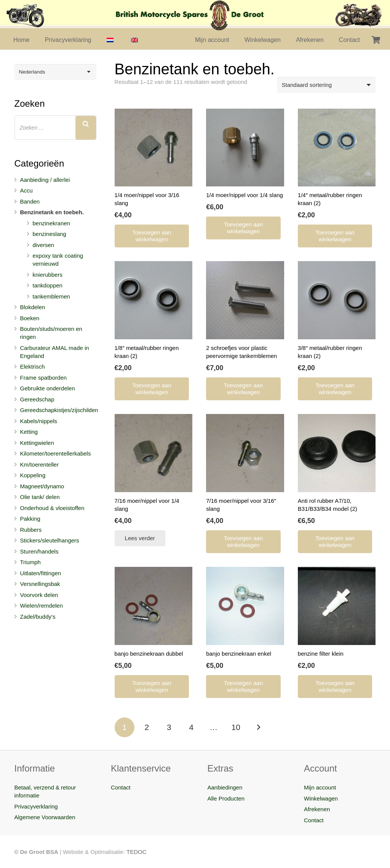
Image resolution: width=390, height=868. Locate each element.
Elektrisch (33, 367)
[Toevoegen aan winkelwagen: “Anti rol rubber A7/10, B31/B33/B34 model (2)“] (335, 542)
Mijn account (320, 787)
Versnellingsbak (40, 584)
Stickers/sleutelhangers (50, 540)
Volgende (258, 728)
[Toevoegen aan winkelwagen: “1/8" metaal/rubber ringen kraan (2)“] (152, 389)
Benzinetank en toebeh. (52, 212)
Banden (30, 201)
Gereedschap (37, 399)
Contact (121, 787)
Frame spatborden (44, 378)
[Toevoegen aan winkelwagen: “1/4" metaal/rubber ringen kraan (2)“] (335, 236)
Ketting (29, 432)
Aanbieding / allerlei (45, 180)
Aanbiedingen (225, 787)
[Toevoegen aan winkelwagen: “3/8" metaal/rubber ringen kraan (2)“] (335, 389)
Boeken (30, 318)
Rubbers (31, 530)
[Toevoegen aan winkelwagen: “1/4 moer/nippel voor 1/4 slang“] (243, 228)
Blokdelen (33, 307)
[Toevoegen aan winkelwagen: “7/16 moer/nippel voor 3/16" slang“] (243, 542)
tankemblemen (51, 296)
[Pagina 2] (147, 728)
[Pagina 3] (169, 728)
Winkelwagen (321, 798)
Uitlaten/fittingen (41, 573)
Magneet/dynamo (42, 486)
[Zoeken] (86, 128)
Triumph (30, 562)
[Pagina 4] (191, 728)
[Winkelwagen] (376, 40)
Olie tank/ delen (40, 497)
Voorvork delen (39, 595)
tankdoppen (48, 285)
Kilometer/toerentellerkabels (56, 453)
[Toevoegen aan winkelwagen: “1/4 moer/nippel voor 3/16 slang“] (152, 236)
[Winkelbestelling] (326, 85)
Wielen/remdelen (42, 606)
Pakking (30, 519)
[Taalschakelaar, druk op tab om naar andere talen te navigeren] (56, 72)
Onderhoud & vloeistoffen (52, 508)
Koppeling (33, 475)
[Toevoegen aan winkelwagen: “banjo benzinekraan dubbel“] (152, 687)
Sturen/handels (39, 551)
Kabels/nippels (39, 421)
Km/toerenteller (40, 464)
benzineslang (50, 234)
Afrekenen (317, 809)
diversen (44, 245)
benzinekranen (51, 223)
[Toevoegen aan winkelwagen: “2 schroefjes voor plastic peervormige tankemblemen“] (243, 389)
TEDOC (137, 852)
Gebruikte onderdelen (48, 388)
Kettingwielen (37, 443)
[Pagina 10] (236, 728)
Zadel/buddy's (38, 617)
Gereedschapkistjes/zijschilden (59, 410)
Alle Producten (226, 798)
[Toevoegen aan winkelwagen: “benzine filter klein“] (335, 687)
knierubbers (48, 275)
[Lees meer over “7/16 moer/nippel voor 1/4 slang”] (140, 538)
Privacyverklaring (36, 806)
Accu (26, 190)
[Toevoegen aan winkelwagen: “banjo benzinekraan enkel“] (243, 687)
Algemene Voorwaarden (45, 817)
